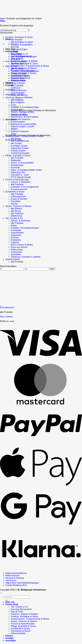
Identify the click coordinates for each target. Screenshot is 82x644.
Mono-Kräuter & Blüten (22, 245)
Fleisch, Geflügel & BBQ (22, 112)
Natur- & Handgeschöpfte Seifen (26, 170)
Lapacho (15, 242)
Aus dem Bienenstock (16, 61)
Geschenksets (18, 93)
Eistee (14, 225)
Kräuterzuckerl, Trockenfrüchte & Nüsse (30, 66)
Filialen (9, 636)
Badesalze (16, 160)
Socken (14, 204)
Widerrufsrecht (12, 576)
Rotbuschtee (17, 250)
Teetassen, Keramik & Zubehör (26, 257)
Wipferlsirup (16, 216)
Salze (14, 134)
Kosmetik (15, 168)
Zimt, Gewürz (6, 317)
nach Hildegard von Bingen (24, 57)
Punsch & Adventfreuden (17, 180)
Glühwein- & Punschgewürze (25, 187)
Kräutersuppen (18, 122)
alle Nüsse (16, 139)
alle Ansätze (17, 40)
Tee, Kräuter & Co (14, 218)
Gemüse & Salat (19, 114)
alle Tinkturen (17, 213)
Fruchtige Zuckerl (19, 146)
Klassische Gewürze (21, 119)
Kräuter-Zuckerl (18, 151)
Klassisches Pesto (20, 76)
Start (2, 19)
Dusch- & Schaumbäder (22, 163)
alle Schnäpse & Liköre (22, 42)
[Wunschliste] (1, 306)
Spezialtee (16, 254)
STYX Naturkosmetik (21, 177)
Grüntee (15, 238)
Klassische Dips (18, 73)
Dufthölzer (16, 88)
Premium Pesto (18, 81)
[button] (8, 39)
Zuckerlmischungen (20, 153)
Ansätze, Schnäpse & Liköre (24, 63)
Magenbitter (17, 54)
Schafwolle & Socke (15, 192)
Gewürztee (16, 235)
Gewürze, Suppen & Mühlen (24, 614)
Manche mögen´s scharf (22, 127)
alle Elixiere (16, 209)
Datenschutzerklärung (16, 573)
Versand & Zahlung (15, 578)
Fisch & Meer (17, 110)
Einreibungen (17, 165)
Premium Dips (18, 78)
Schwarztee (16, 252)
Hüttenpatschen (18, 196)
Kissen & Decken (19, 199)
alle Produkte (17, 64)
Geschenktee (17, 233)
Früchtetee (16, 230)
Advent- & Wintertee (20, 182)
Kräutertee (16, 240)
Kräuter (14, 52)
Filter (52, 269)
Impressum (11, 580)
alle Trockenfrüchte (20, 141)
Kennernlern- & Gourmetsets (25, 117)
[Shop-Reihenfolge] (15, 30)
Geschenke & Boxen (15, 83)
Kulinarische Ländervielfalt (23, 124)
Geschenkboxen (19, 90)
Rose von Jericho (19, 95)
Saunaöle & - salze (20, 175)
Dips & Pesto (12, 66)
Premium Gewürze (20, 131)
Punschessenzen (19, 189)
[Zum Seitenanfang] (1, 593)
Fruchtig (15, 47)
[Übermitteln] (6, 600)
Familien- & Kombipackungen (25, 71)
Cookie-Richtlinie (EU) (16, 585)
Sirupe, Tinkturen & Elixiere (24, 68)
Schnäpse (16, 59)
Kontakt (9, 638)
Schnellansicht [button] (7, 308)
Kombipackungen (19, 49)
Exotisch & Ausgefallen (22, 44)
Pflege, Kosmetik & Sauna (18, 155)
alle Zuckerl (16, 143)
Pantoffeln (16, 201)
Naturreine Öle (18, 172)
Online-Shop (12, 604)
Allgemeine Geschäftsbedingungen (22, 583)
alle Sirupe (16, 211)
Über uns (10, 49)
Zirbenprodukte (13, 259)
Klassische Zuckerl (20, 148)
